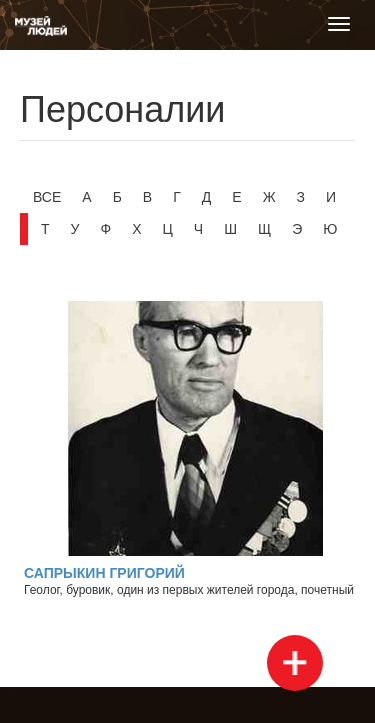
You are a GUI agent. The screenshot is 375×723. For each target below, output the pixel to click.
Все (47, 197)
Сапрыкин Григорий (104, 573)
